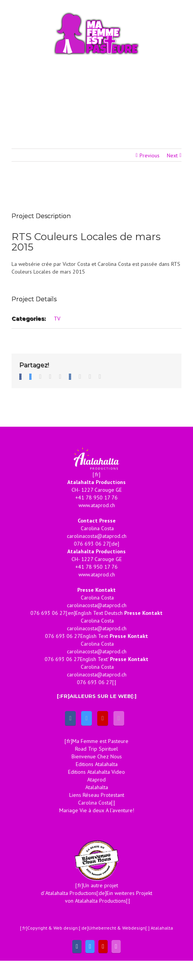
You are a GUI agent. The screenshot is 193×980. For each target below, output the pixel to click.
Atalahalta (97, 787)
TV (57, 319)
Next (172, 155)
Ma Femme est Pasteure (100, 741)
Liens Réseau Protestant (97, 795)
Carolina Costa (95, 803)
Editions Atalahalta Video (96, 772)
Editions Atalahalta (97, 764)
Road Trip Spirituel (96, 749)
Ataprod (96, 780)
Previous (150, 155)
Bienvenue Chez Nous (97, 756)
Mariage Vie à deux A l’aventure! (97, 810)
